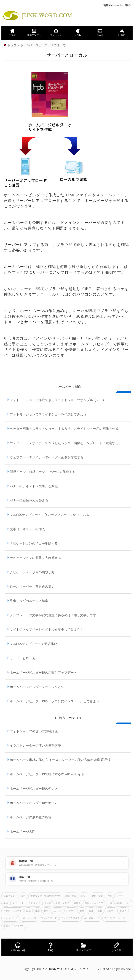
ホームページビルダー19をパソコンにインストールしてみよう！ (56, 701)
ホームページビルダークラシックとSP (37, 687)
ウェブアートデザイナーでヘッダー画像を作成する (47, 457)
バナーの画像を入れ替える (29, 500)
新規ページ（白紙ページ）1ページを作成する (43, 472)
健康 (37, 911)
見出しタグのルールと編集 (29, 601)
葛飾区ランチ (10, 896)
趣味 (110, 896)
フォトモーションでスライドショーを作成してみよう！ (50, 414)
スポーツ (71, 911)
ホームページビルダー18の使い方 (34, 803)
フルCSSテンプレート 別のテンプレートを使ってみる (49, 515)
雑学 (24, 896)
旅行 (82, 911)
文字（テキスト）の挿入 (27, 529)
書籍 (100, 911)
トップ (12, 45)
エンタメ (57, 911)
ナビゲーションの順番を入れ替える (35, 558)
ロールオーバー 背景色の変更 (32, 587)
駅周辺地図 (70, 896)
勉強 (91, 911)
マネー (120, 896)
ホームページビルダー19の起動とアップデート (43, 673)
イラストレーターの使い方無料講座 (35, 746)
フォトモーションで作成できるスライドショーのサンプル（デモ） (58, 400)
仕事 (110, 903)
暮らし (84, 896)
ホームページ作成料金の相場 (31, 817)
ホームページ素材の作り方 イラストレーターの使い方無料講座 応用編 (60, 760)
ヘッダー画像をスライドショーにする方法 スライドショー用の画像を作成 (64, 429)
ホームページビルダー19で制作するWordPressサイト (47, 774)
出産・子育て (62, 903)
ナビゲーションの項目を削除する (34, 543)
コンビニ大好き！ (70, 918)
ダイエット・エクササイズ (26, 903)
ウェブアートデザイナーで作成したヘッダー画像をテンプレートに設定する (64, 443)
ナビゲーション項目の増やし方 (32, 572)
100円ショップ (29, 918)
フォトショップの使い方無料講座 (34, 731)
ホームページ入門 (23, 832)
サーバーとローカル (24, 658)
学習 (6, 903)
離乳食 (77, 903)
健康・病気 (97, 896)
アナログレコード (13, 911)
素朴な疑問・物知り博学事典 (45, 896)
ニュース (111, 911)
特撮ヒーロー (123, 903)
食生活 (48, 903)
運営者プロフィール (14, 926)
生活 (28, 911)
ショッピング (10, 918)
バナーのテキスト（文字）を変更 (34, 486)
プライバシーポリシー (116, 918)
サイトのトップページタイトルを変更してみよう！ (47, 630)
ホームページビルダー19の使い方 (43, 45)
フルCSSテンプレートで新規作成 (33, 644)
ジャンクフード (49, 918)
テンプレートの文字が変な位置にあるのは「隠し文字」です (53, 615)
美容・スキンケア (94, 903)
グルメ (123, 911)
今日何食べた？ (92, 918)
